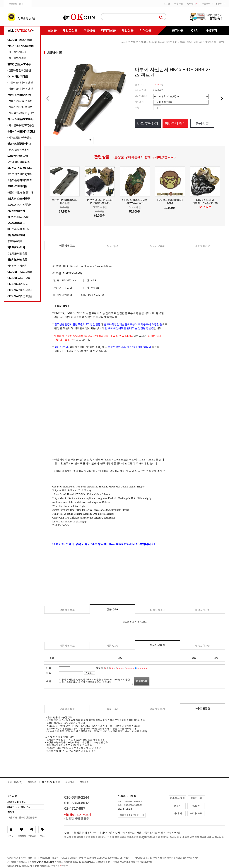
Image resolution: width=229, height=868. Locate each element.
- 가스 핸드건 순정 (17, 58)
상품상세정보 (67, 245)
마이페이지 (220, 4)
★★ (112, 668)
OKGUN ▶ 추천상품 (17, 284)
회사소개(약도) (15, 782)
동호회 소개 (196, 798)
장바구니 (192, 4)
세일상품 (128, 30)
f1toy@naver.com (45, 862)
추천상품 (89, 30)
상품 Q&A (112, 246)
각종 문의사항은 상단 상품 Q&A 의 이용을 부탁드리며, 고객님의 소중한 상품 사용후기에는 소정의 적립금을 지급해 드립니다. (96, 681)
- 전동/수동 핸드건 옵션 (19, 70)
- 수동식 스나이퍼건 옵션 (20, 83)
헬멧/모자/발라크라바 (18, 217)
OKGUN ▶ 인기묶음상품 (20, 290)
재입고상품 (70, 30)
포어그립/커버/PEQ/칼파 (20, 174)
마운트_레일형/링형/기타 (20, 192)
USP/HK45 (172, 42)
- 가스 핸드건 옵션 (17, 52)
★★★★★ (142, 668)
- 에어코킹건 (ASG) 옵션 (19, 137)
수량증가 (164, 108)
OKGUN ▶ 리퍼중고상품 (20, 296)
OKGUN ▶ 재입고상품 (19, 278)
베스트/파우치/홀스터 (18, 229)
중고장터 (196, 806)
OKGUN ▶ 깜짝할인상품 (20, 40)
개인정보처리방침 (51, 782)
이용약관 (32, 782)
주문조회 (206, 4)
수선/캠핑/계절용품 (17, 253)
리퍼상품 (145, 30)
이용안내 (70, 782)
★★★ (120, 668)
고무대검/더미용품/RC (19, 162)
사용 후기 (177, 813)
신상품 (52, 30)
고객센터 (84, 782)
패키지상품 (108, 30)
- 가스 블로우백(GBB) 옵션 (21, 125)
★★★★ (130, 668)
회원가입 (178, 4)
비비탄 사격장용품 (17, 266)
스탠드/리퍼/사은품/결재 (20, 205)
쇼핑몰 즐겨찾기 (16, 4)
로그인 (167, 4)
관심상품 (202, 124)
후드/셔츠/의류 (15, 241)
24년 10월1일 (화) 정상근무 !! (22, 817)
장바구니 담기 (175, 124)
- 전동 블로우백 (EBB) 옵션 (21, 113)
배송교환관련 (203, 246)
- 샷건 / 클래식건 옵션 (18, 150)
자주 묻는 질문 (177, 798)
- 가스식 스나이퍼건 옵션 (20, 89)
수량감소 (170, 108)
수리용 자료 (196, 813)
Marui (161, 42)
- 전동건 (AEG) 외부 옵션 (20, 101)
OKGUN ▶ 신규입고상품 (20, 272)
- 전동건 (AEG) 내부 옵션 (20, 107)
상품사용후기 (158, 246)
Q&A (194, 30)
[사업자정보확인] (97, 862)
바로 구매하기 (148, 124)
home (123, 42)
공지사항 (178, 30)
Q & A (177, 806)
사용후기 (211, 30)
